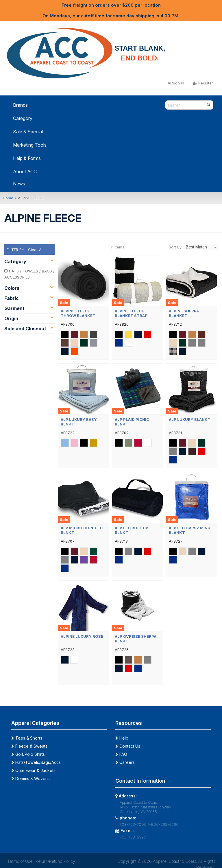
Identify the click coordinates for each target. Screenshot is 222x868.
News (19, 184)
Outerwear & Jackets (33, 770)
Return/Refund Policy (55, 861)
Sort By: (176, 247)
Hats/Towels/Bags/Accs (36, 762)
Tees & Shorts (27, 738)
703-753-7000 (133, 824)
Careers (125, 762)
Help (122, 738)
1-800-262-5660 (163, 824)
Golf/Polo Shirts (28, 754)
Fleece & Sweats (29, 746)
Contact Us (128, 746)
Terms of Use (20, 861)
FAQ (121, 754)
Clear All (36, 250)
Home (8, 198)
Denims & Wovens (30, 778)
